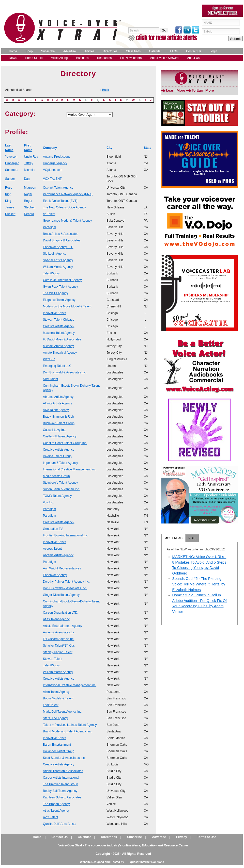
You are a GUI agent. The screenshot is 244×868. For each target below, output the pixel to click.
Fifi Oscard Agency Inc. (59, 639)
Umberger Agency (55, 163)
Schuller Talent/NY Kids (59, 646)
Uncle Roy (31, 157)
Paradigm (49, 227)
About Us (193, 58)
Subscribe (48, 51)
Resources (104, 58)
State (148, 148)
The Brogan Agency (56, 804)
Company (50, 148)
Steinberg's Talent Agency (60, 483)
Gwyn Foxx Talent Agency (60, 287)
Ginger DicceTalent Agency (61, 595)
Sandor (10, 179)
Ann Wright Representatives (62, 568)
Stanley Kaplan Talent (58, 652)
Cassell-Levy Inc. (55, 430)
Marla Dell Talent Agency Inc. (63, 712)
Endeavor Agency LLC (58, 247)
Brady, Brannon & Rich (58, 417)
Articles (89, 51)
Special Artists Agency (58, 260)
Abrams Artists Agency (58, 397)
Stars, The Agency (55, 718)
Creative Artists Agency (59, 326)
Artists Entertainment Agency (63, 626)
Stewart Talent (53, 659)
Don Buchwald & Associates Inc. (65, 372)
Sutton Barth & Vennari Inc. (61, 489)
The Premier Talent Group (60, 784)
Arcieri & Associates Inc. (59, 632)
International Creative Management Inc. (70, 469)
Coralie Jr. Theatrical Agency (62, 280)
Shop (29, 51)
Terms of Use (207, 837)
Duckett (10, 214)
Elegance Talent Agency (59, 300)
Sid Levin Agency (55, 254)
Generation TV (53, 529)
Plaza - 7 (49, 359)
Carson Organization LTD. (61, 613)
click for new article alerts (166, 38)
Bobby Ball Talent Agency (60, 791)
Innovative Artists (55, 313)
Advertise (69, 51)
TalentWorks (51, 273)
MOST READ (173, 538)
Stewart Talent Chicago (59, 320)
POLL (192, 538)
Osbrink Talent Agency (58, 188)
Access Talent (52, 549)
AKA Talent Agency (56, 410)
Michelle (29, 170)
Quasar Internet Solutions (147, 862)
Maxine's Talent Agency (59, 333)
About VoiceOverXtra (164, 58)
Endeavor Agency (55, 575)
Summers (12, 170)
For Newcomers (131, 58)
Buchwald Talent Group (59, 423)
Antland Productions (57, 157)
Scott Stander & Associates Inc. (64, 758)
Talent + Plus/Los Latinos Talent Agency (70, 725)
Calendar (155, 51)
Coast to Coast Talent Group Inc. (65, 443)
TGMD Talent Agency (57, 496)
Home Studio (34, 58)
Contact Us (194, 51)
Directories (110, 51)
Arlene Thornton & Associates (63, 771)
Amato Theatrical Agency (60, 353)
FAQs (174, 51)
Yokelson (11, 157)
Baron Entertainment (57, 745)
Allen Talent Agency (56, 692)
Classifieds (133, 51)
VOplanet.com (53, 170)
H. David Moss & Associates (62, 339)
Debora (29, 214)
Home (13, 51)
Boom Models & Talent (58, 698)
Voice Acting (59, 58)
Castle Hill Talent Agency (60, 436)
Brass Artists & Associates (61, 234)
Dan (27, 179)
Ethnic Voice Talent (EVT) (60, 201)
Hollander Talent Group (59, 751)
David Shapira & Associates (62, 240)
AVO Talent (51, 817)
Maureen (30, 188)
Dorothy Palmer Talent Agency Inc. (66, 582)
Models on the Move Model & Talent (67, 306)
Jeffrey (28, 163)
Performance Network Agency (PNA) (68, 194)
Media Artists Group (56, 476)
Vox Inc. (48, 502)
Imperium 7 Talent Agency (60, 463)
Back (106, 90)
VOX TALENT (52, 179)
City (109, 148)
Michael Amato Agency (58, 346)
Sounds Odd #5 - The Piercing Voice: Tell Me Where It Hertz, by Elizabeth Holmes (199, 584)
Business (82, 58)
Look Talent (51, 705)
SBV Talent (50, 379)
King (8, 194)
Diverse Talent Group (57, 456)
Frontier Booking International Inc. (66, 535)
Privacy (182, 837)
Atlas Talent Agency (56, 619)
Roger (28, 194)
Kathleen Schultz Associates (62, 797)
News (13, 58)
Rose (9, 188)
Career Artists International (61, 778)
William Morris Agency (58, 267)
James (10, 207)
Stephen (30, 207)
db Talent (49, 214)
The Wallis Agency (55, 293)
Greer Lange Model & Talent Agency (67, 221)
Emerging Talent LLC (57, 366)
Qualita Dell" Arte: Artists (59, 824)
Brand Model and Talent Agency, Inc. (68, 731)
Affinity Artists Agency (58, 403)
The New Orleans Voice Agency (64, 207)
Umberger (12, 163)
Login (213, 51)
